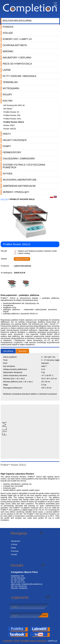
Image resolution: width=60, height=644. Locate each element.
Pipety (7, 134)
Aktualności (15, 541)
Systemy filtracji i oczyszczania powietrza (24, 166)
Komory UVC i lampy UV (17, 39)
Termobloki (10, 82)
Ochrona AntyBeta (15, 45)
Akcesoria (22, 351)
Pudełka (8, 27)
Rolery (7, 95)
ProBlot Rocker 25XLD (14, 122)
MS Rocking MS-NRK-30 (14, 105)
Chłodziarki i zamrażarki (19, 159)
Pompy (7, 146)
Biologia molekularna (17, 21)
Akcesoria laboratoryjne (20, 180)
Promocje (15, 551)
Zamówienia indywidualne (19, 186)
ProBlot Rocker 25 (11, 112)
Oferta (13, 548)
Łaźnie (7, 70)
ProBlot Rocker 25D (12, 115)
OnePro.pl (52, 641)
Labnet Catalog (24, 253)
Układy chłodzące (15, 140)
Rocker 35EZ (9, 125)
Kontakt (14, 554)
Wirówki (8, 51)
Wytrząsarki (11, 88)
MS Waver (8, 109)
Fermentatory (12, 152)
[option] (13, 284)
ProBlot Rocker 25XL (12, 119)
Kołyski (8, 101)
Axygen (7, 174)
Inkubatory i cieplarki (17, 58)
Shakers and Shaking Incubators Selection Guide (37, 251)
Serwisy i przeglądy (16, 192)
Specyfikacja (8, 351)
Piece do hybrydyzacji (17, 64)
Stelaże (8, 33)
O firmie (14, 544)
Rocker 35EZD (10, 129)
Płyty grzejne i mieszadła (20, 76)
